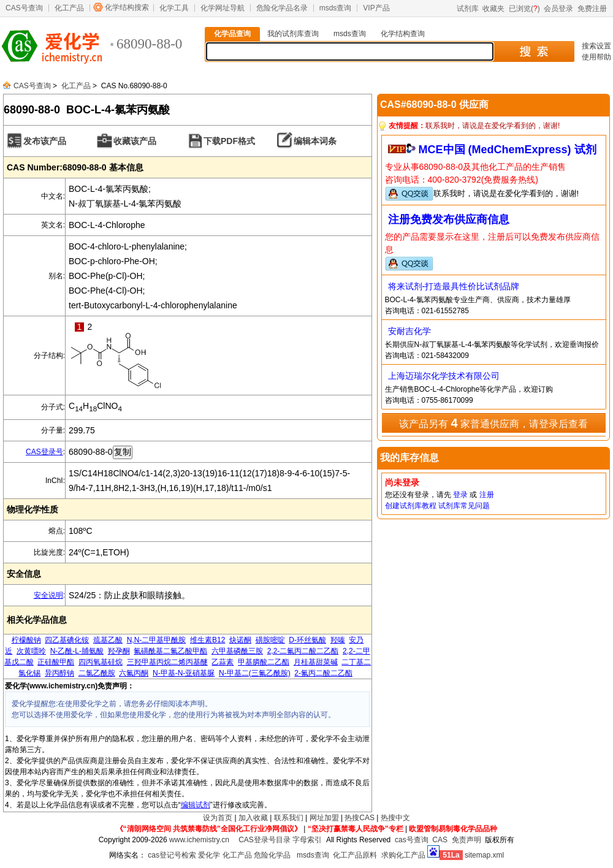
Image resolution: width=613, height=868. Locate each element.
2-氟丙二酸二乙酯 (323, 673)
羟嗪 (338, 640)
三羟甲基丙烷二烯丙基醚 (167, 662)
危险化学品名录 (282, 8)
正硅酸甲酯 (56, 662)
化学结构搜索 (127, 7)
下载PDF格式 (229, 141)
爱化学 (209, 855)
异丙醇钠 (59, 673)
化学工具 (174, 8)
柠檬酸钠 (26, 640)
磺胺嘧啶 (270, 640)
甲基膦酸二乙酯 (264, 662)
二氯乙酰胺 (97, 673)
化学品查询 (232, 34)
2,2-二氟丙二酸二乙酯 (303, 651)
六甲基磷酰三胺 (237, 651)
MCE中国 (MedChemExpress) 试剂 (508, 150)
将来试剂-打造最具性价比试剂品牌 (454, 286)
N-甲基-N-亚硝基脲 (184, 673)
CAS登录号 (44, 452)
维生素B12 (208, 640)
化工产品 (69, 8)
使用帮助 (596, 57)
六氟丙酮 (134, 673)
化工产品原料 (355, 855)
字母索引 (307, 840)
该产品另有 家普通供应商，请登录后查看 (493, 423)
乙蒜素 (223, 662)
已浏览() (524, 9)
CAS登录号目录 (265, 840)
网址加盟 (324, 818)
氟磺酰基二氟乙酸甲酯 (170, 651)
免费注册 (592, 9)
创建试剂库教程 (411, 506)
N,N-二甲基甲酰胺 (157, 640)
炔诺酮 (240, 640)
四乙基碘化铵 (67, 640)
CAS (440, 840)
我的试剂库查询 (293, 34)
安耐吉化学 (409, 331)
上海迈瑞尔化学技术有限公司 (444, 376)
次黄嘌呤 (31, 651)
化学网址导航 (223, 8)
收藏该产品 (135, 141)
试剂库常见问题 (464, 506)
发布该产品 (45, 141)
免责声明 (466, 840)
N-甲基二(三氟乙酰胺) (255, 673)
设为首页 (218, 818)
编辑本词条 (315, 141)
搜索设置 (596, 46)
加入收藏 (253, 818)
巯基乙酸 (108, 640)
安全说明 (48, 595)
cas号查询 (412, 840)
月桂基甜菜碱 (316, 662)
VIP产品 (376, 8)
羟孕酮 (119, 651)
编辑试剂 (196, 805)
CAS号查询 (24, 8)
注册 (487, 495)
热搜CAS (360, 818)
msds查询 (336, 8)
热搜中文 (395, 818)
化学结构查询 (403, 34)
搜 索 (534, 51)
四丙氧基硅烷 (101, 662)
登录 (460, 495)
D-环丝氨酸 (307, 640)
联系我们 (289, 818)
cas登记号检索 (172, 855)
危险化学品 (272, 855)
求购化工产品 (403, 855)
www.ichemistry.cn (199, 840)
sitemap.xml (484, 855)
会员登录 (558, 9)
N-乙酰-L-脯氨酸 (77, 651)
